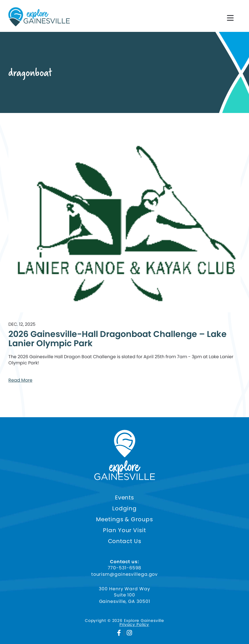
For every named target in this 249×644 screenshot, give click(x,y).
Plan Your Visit (124, 530)
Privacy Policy (134, 624)
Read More (20, 380)
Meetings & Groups (124, 519)
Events (124, 498)
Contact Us (125, 541)
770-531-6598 (125, 568)
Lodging (124, 509)
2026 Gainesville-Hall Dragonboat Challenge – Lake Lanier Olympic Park (118, 339)
